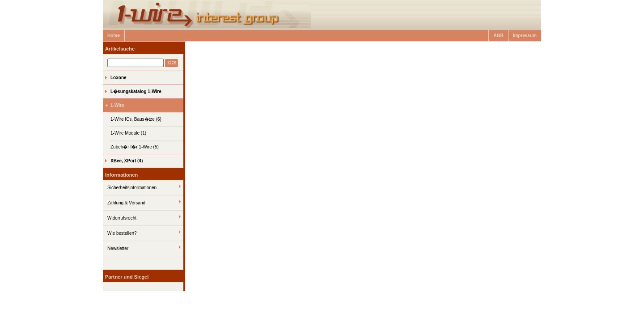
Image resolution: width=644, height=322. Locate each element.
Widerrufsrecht (122, 218)
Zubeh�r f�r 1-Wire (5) (135, 147)
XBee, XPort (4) (127, 161)
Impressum (525, 36)
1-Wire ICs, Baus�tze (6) (136, 119)
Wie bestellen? (122, 233)
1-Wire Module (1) (128, 133)
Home (114, 36)
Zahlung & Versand (126, 203)
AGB (498, 36)
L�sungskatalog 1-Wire (136, 91)
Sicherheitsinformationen (132, 188)
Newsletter (118, 248)
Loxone (119, 78)
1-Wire (117, 105)
